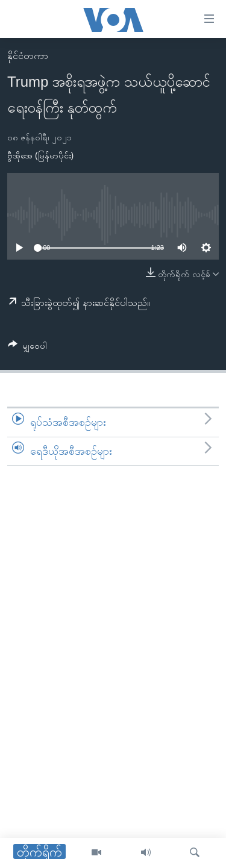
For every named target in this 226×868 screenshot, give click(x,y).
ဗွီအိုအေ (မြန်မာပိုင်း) (40, 155)
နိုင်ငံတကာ (28, 56)
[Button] (27, 348)
